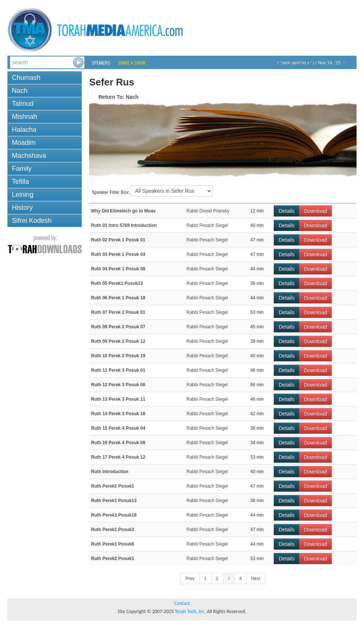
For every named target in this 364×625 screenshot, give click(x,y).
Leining (23, 195)
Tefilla (20, 182)
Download (315, 211)
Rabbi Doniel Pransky (208, 211)
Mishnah (25, 117)
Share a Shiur (132, 63)
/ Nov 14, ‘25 (311, 63)
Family (22, 169)
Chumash (26, 78)
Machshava (29, 156)
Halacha (24, 130)
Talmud (23, 104)
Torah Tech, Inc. (190, 611)
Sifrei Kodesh (32, 221)
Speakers (101, 63)
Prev (190, 579)
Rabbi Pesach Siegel (207, 225)
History (22, 208)
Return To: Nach (118, 97)
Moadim (24, 143)
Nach (20, 91)
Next (256, 579)
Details (287, 211)
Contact (182, 603)
